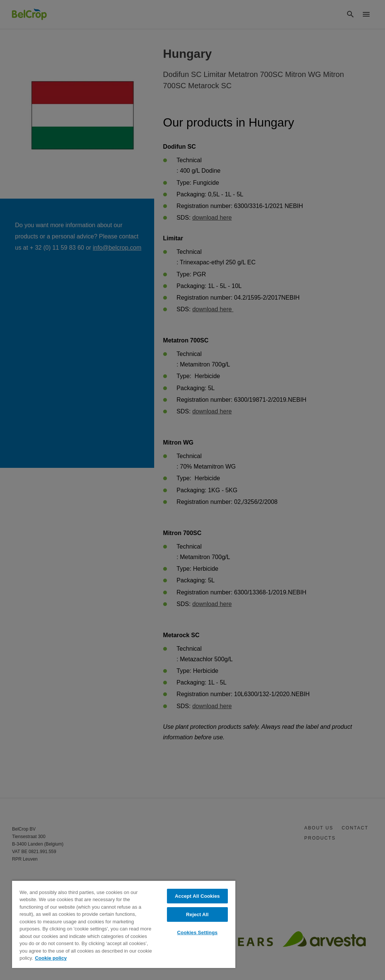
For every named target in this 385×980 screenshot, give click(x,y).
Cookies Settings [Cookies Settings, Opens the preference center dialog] (197, 933)
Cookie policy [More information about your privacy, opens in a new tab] (51, 958)
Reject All (197, 914)
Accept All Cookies (197, 896)
